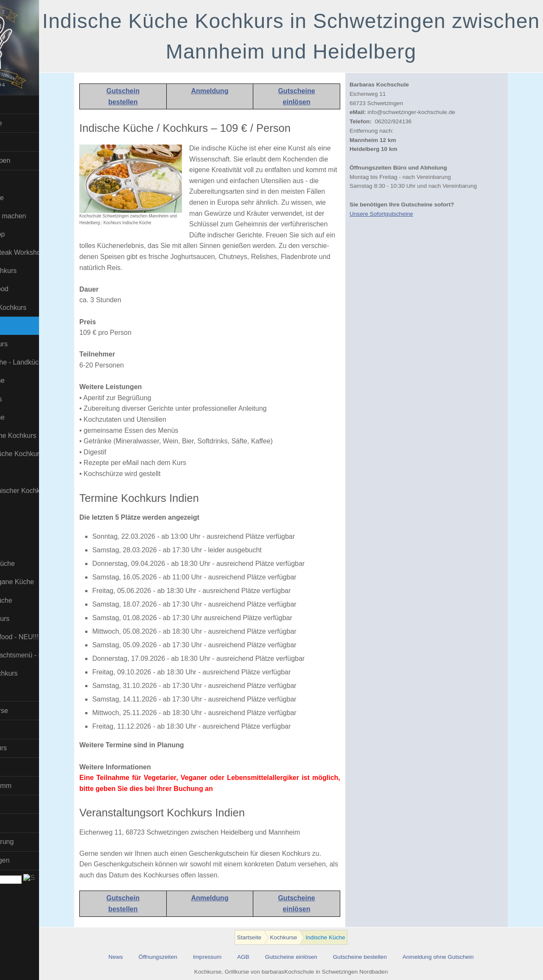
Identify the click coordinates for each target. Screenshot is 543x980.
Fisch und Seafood (36, 289)
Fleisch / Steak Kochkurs (45, 308)
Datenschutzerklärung (37, 842)
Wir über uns (24, 804)
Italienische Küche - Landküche (52, 362)
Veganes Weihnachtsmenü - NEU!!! (52, 655)
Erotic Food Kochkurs (41, 271)
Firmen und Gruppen (36, 160)
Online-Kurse (24, 767)
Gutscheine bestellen (388, 957)
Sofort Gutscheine (31, 123)
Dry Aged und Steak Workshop (52, 252)
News (144, 957)
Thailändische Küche (40, 564)
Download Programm (36, 786)
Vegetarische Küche (38, 600)
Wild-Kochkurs (30, 692)
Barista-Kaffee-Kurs (34, 748)
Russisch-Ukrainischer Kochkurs (52, 491)
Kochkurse (20, 179)
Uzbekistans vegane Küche (49, 582)
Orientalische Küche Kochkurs (52, 454)
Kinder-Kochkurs (33, 399)
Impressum (235, 957)
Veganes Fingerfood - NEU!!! (52, 637)
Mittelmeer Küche (35, 417)
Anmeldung (238, 91)
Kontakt (16, 823)
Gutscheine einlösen (319, 957)
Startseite (19, 104)
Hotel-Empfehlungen (35, 860)
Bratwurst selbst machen (45, 216)
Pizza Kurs (24, 472)
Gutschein (151, 91)
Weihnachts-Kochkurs (41, 673)
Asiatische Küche (34, 198)
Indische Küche (31, 326)
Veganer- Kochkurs (37, 619)
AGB (271, 957)
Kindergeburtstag (30, 142)
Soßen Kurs (26, 509)
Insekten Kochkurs (36, 344)
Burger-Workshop (35, 234)
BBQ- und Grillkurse (34, 711)
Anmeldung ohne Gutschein (466, 957)
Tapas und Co (29, 545)
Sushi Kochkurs (32, 527)
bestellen (151, 102)
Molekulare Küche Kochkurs (50, 436)
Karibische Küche (35, 380)
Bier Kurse (20, 729)
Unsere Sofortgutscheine (409, 214)
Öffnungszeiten (186, 957)
